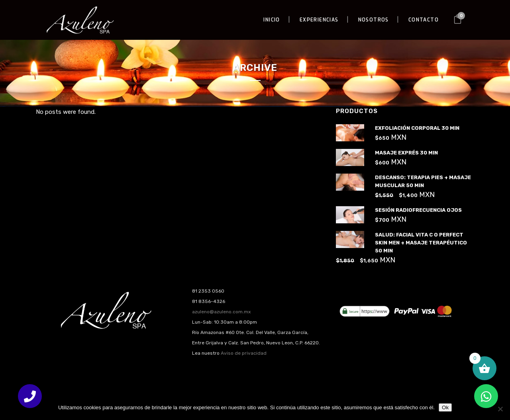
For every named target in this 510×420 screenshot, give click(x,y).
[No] (500, 409)
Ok (445, 407)
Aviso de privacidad (244, 353)
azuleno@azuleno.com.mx (221, 312)
